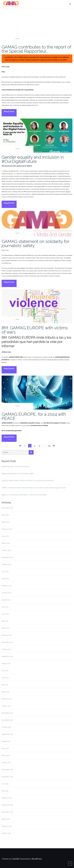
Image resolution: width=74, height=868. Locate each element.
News (18, 39)
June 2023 (5, 579)
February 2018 (7, 826)
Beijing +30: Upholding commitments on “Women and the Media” (24, 495)
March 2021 (6, 692)
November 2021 (7, 642)
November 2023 (7, 557)
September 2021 (7, 656)
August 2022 (6, 600)
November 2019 (7, 777)
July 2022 (5, 607)
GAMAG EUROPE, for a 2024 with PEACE (34, 416)
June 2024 (5, 536)
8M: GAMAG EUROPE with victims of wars (35, 330)
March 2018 (6, 819)
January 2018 (6, 833)
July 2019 (5, 784)
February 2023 (7, 586)
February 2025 (7, 529)
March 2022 (6, 628)
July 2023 (5, 572)
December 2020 (7, 713)
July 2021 (5, 671)
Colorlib (15, 859)
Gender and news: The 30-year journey (15, 466)
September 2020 (7, 734)
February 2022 (7, 635)
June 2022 (5, 614)
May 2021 (5, 685)
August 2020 (6, 741)
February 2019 (7, 798)
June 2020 (5, 748)
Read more (10, 113)
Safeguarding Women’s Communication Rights (18, 474)
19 (49, 446)
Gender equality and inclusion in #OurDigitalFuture (33, 159)
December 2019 (7, 770)
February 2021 (7, 699)
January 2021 (6, 706)
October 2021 (6, 649)
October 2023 (6, 564)
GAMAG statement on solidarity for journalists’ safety (35, 243)
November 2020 (7, 720)
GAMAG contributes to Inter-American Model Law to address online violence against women (34, 488)
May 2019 (5, 791)
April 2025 (5, 515)
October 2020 (7, 727)
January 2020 (6, 763)
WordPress (37, 859)
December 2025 (7, 508)
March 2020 (6, 755)
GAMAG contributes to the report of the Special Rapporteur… (36, 49)
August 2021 (6, 663)
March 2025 (6, 522)
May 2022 (5, 621)
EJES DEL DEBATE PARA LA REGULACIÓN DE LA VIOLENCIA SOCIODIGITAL (28, 481)
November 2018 (7, 812)
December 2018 (7, 805)
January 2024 (6, 550)
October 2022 (6, 593)
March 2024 (6, 543)
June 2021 (5, 678)
